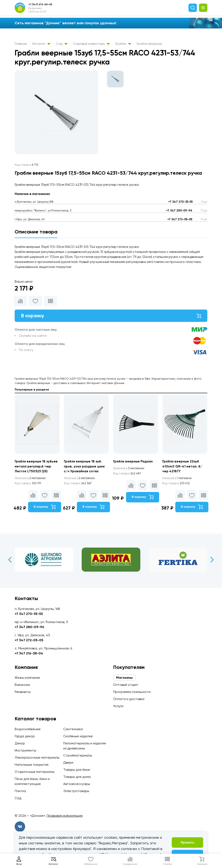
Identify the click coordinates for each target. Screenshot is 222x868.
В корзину (111, 316)
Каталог (41, 44)
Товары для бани (77, 770)
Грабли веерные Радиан (134, 462)
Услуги (118, 706)
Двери (68, 762)
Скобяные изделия (78, 736)
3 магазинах (129, 468)
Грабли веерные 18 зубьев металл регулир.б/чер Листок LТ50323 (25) (37, 467)
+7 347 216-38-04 (29, 653)
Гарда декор (25, 736)
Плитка (20, 791)
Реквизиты (23, 692)
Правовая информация (65, 816)
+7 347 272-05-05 (180, 219)
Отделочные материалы (35, 772)
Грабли (123, 44)
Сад (62, 44)
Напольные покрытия (32, 765)
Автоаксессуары (77, 784)
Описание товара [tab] (36, 232)
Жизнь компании (27, 678)
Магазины (124, 678)
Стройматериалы (78, 755)
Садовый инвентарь (91, 44)
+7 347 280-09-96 (179, 211)
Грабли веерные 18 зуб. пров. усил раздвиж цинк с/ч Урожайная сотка (85, 467)
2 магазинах (31, 478)
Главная (21, 44)
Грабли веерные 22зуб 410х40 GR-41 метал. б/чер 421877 (182, 467)
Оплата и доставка (129, 699)
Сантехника (73, 729)
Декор (20, 743)
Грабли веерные (150, 44)
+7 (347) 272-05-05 (40, 4)
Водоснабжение (28, 729)
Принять (187, 842)
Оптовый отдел (126, 685)
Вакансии (22, 685)
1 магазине (178, 478)
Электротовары (76, 791)
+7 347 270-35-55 (180, 202)
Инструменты (25, 750)
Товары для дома (77, 777)
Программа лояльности (132, 692)
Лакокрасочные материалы (37, 757)
